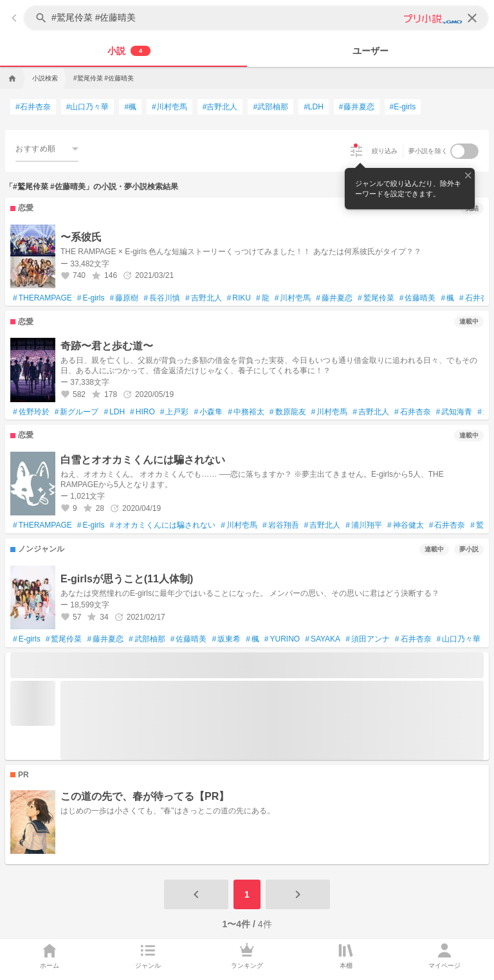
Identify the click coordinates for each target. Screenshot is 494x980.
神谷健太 (406, 526)
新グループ (77, 412)
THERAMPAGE (42, 299)
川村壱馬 (293, 299)
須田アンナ (368, 640)
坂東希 (226, 640)
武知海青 (454, 412)
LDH (114, 412)
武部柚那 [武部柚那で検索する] (270, 107)
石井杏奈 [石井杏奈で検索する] (33, 107)
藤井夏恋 (334, 299)
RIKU (239, 299)
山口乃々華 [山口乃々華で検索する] (88, 107)
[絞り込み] (356, 151)
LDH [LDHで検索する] (314, 107)
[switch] (464, 151)
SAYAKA (323, 640)
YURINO (282, 640)
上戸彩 (175, 412)
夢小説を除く (428, 151)
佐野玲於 (31, 412)
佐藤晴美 (418, 299)
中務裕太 (246, 412)
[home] (11, 79)
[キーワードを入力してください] (257, 18)
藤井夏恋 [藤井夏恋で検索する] (357, 107)
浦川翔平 (364, 526)
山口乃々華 (459, 640)
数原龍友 (288, 412)
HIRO (142, 412)
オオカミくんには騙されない (163, 526)
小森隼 (208, 412)
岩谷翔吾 (281, 526)
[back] (14, 18)
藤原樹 (124, 299)
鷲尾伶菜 (376, 299)
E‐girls (27, 640)
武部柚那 (147, 640)
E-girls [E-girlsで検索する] (403, 107)
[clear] (472, 18)
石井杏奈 (413, 412)
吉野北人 (204, 299)
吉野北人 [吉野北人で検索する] (220, 107)
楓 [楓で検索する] (130, 107)
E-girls (91, 299)
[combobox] (47, 148)
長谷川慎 (162, 299)
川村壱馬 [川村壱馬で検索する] (169, 107)
